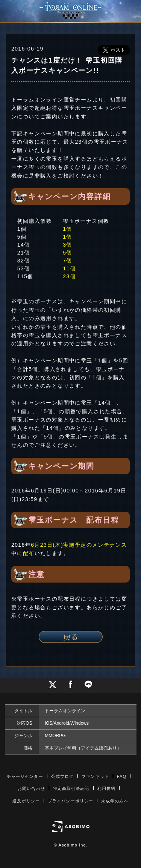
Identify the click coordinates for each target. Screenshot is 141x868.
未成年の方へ (115, 801)
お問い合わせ (31, 788)
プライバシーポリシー (70, 801)
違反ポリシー (26, 801)
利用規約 (106, 788)
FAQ (122, 776)
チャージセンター (25, 776)
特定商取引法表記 (71, 788)
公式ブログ (63, 776)
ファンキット (95, 776)
